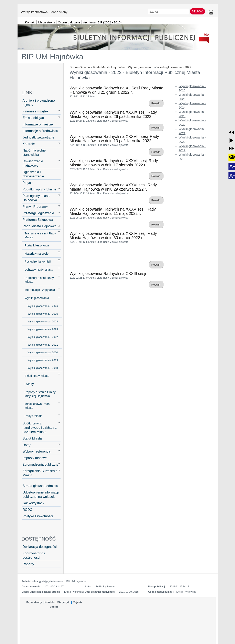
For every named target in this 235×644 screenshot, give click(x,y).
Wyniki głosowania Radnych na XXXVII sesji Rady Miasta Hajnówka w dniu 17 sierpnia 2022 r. (114, 163)
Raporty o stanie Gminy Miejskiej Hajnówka (40, 394)
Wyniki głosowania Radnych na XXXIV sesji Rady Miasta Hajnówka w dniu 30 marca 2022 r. (113, 236)
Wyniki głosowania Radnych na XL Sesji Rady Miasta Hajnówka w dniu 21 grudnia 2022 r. (117, 90)
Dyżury (29, 384)
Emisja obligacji (34, 118)
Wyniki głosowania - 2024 (43, 321)
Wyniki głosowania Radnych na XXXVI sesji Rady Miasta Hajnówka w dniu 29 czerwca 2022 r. (113, 187)
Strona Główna (80, 67)
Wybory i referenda (37, 451)
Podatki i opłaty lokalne (40, 189)
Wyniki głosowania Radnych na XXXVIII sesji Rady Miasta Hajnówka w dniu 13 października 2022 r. (114, 139)
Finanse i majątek (36, 111)
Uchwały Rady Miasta (39, 270)
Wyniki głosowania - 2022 (174, 67)
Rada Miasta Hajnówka (109, 67)
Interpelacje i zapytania (40, 290)
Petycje (28, 183)
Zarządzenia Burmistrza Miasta (40, 473)
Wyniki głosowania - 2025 (43, 314)
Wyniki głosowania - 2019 (43, 360)
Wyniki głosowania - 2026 (43, 306)
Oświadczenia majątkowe (33, 163)
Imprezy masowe (35, 458)
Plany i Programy (35, 207)
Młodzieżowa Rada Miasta (37, 406)
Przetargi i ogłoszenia (38, 213)
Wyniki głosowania (141, 67)
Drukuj (211, 12)
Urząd (27, 445)
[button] (231, 132)
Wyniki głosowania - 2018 (43, 368)
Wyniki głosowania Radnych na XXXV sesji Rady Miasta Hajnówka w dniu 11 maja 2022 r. (113, 211)
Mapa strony (59, 12)
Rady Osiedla (34, 416)
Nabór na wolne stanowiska (34, 152)
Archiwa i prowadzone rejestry (39, 103)
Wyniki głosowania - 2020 (43, 352)
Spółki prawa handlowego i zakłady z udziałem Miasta (40, 428)
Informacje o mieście (38, 124)
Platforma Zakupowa (38, 220)
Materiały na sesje (37, 254)
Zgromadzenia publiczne (41, 464)
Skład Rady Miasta (37, 376)
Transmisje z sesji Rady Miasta (40, 235)
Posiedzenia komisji (38, 262)
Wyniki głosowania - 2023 (43, 329)
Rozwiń (156, 103)
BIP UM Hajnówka (53, 57)
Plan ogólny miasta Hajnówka (37, 198)
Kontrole (29, 144)
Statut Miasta (32, 438)
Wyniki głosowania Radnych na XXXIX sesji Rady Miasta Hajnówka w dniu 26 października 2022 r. (113, 114)
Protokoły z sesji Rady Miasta (39, 280)
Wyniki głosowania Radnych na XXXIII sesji (108, 274)
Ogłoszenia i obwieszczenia (33, 174)
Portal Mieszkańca (37, 245)
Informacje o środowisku (40, 131)
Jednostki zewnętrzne (39, 137)
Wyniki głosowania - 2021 (43, 345)
